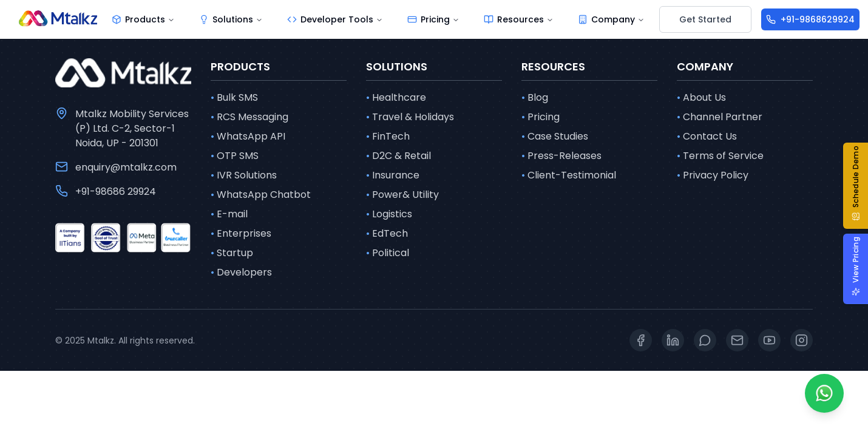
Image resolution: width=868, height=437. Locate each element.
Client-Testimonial (569, 175)
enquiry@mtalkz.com (126, 167)
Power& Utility (402, 195)
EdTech (387, 234)
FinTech (388, 137)
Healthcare (396, 98)
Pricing (541, 117)
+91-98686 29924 (116, 191)
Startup (232, 253)
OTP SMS (235, 156)
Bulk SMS (234, 98)
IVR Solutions (244, 175)
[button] (860, 186)
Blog (535, 98)
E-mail (229, 214)
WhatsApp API (248, 137)
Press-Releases (561, 156)
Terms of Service (720, 156)
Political (388, 253)
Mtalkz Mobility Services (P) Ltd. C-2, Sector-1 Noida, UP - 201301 (132, 128)
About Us (701, 98)
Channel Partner (720, 117)
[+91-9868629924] (810, 19)
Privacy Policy (713, 175)
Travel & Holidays (410, 117)
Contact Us (707, 137)
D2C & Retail (398, 156)
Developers (241, 273)
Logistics (389, 214)
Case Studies (555, 137)
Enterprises (241, 234)
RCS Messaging (249, 117)
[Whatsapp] (824, 393)
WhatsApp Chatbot (261, 195)
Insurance (393, 175)
